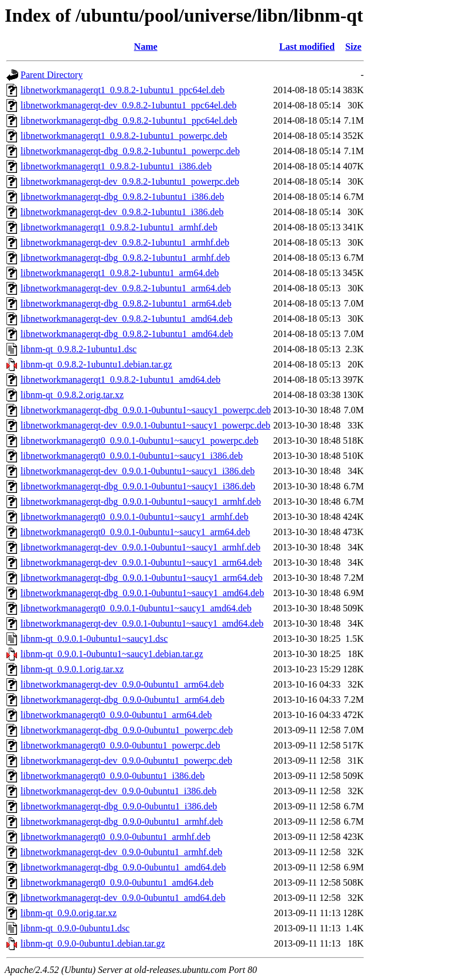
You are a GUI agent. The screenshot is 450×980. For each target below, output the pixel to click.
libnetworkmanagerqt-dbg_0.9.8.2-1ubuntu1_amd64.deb (127, 334)
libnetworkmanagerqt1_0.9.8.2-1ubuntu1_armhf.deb (119, 227)
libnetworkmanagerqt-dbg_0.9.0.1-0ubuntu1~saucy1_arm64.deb (142, 578)
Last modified (307, 47)
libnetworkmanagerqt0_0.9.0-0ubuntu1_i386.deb (112, 776)
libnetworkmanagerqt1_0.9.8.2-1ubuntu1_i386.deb (116, 166)
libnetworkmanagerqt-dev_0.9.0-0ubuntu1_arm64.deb (122, 684)
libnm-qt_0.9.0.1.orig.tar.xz (72, 669)
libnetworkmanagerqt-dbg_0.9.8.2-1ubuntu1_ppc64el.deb (129, 120)
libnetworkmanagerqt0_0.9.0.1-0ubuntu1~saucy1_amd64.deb (136, 608)
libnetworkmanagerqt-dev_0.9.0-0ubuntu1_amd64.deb (123, 898)
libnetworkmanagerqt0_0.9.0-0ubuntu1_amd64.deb (117, 882)
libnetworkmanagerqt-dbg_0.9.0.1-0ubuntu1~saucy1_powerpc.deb (146, 410)
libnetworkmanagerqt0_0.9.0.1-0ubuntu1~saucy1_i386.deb (132, 456)
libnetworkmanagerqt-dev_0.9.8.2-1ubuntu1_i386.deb (122, 212)
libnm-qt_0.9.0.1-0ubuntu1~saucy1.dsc (94, 639)
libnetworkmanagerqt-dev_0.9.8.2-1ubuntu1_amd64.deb (127, 319)
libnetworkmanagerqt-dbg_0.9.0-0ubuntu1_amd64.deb (123, 867)
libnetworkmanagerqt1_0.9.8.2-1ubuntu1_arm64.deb (120, 273)
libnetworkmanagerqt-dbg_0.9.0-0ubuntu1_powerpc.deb (127, 730)
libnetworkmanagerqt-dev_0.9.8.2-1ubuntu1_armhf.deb (125, 242)
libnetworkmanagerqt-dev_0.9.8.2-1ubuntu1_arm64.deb (126, 288)
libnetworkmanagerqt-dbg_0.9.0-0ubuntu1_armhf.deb (122, 821)
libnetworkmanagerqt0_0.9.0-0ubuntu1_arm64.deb (116, 715)
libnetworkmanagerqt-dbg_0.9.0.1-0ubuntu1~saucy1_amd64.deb (142, 593)
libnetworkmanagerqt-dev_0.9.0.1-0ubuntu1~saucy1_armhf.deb (140, 547)
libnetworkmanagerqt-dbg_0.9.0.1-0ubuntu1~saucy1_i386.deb (138, 486)
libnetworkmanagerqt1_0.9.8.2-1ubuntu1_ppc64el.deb (122, 90)
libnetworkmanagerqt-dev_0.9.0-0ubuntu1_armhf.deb (121, 852)
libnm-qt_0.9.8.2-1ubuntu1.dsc (79, 349)
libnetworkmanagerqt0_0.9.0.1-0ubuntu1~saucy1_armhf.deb (134, 517)
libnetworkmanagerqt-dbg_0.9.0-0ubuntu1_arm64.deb (122, 700)
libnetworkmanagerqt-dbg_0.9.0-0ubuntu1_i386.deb (119, 806)
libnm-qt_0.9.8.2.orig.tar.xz (72, 395)
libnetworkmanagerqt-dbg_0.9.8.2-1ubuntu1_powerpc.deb (130, 151)
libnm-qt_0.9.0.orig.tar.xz (69, 913)
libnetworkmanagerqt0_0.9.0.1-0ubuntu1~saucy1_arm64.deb (135, 532)
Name (146, 47)
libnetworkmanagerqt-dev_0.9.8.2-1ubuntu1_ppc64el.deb (129, 105)
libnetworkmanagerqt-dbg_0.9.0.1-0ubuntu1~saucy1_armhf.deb (141, 501)
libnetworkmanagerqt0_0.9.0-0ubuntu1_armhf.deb (115, 837)
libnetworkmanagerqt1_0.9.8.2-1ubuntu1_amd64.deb (120, 380)
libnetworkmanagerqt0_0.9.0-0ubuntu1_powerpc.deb (120, 745)
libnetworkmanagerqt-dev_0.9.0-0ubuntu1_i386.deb (119, 791)
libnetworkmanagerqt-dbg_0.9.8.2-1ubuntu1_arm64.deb (126, 303)
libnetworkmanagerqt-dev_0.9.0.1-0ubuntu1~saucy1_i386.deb (138, 471)
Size (353, 47)
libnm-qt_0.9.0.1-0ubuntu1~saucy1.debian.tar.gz (112, 654)
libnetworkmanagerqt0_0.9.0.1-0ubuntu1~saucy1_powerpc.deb (139, 440)
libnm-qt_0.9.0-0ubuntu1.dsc (75, 928)
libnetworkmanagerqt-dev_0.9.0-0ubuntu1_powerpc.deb (126, 760)
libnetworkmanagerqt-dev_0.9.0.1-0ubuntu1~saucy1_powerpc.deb (145, 425)
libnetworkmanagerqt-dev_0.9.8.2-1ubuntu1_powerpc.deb (130, 181)
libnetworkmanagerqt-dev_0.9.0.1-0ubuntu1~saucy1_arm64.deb (141, 562)
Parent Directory (52, 75)
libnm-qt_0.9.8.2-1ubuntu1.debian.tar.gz (96, 364)
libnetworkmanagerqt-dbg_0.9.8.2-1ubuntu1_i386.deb (122, 197)
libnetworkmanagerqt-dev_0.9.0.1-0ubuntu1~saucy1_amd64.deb (142, 623)
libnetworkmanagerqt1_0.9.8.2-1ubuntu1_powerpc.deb (124, 136)
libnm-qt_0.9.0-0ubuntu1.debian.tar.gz (93, 943)
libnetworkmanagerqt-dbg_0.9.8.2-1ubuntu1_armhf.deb (125, 258)
